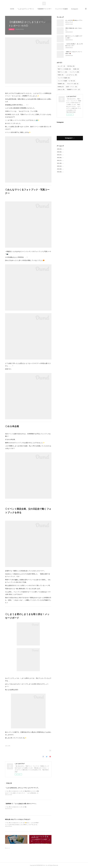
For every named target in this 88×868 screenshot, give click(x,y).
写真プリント (62, 72)
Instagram (75, 9)
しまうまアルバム (71, 75)
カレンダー (61, 66)
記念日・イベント (71, 87)
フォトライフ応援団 (61, 9)
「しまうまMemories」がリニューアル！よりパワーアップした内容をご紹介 (26, 788)
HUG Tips (71, 66)
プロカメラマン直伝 (73, 84)
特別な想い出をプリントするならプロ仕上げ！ (18, 819)
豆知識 (76, 69)
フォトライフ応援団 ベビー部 (66, 81)
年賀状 (61, 75)
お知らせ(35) (8, 746)
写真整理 (61, 84)
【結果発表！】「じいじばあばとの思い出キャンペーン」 (21, 804)
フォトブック (74, 72)
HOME (12, 9)
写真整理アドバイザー (45, 9)
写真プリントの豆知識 (64, 69)
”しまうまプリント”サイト (26, 9)
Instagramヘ (69, 138)
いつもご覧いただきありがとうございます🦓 (16, 807)
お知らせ (12, 29)
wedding (61, 87)
